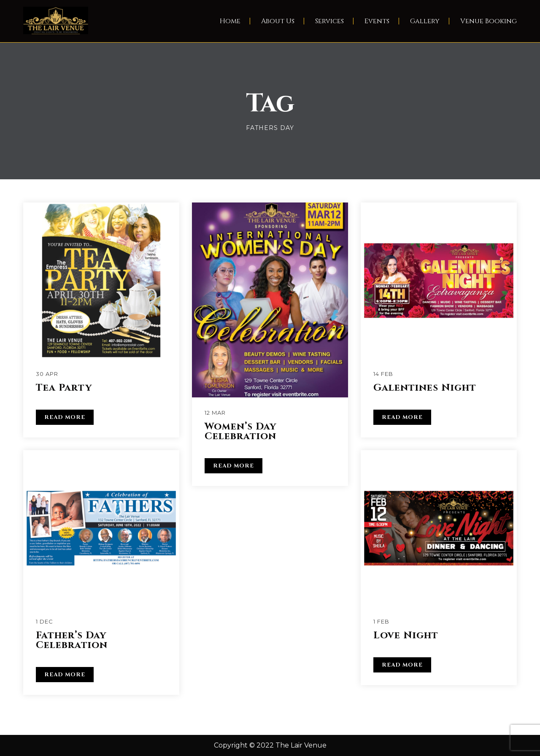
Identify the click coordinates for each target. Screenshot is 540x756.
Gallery (425, 21)
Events (377, 21)
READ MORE (65, 417)
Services (329, 21)
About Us (278, 21)
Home (230, 21)
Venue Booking (489, 21)
